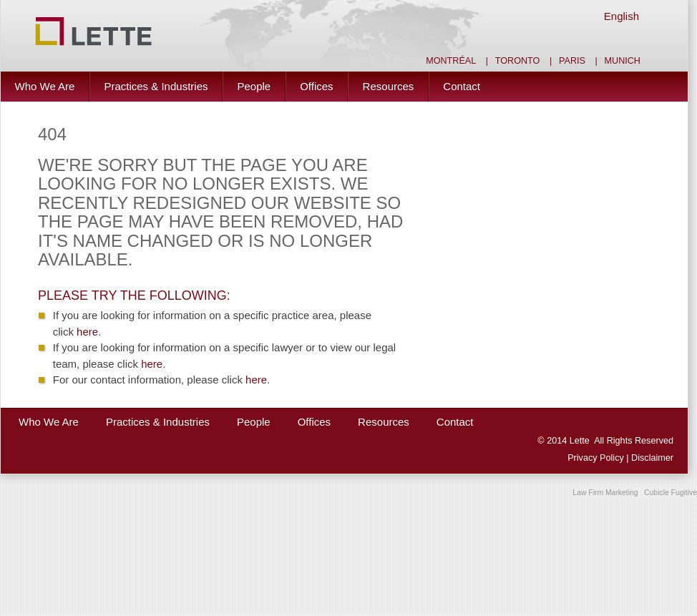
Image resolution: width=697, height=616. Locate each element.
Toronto (518, 61)
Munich (623, 61)
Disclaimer (652, 458)
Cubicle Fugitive (671, 493)
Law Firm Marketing (605, 493)
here (87, 332)
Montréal (451, 61)
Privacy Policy (597, 458)
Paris (572, 61)
